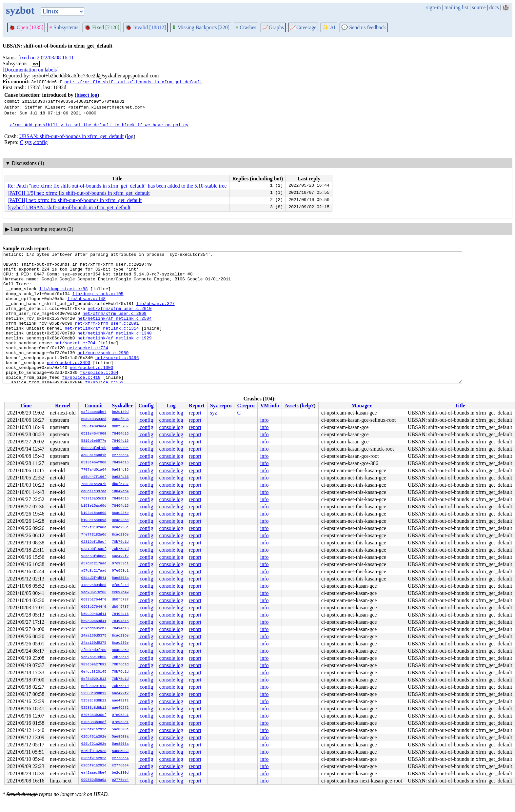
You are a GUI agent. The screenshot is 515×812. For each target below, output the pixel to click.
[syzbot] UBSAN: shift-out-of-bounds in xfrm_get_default (69, 207)
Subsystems (64, 27)
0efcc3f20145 (94, 672)
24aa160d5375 (94, 636)
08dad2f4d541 (94, 578)
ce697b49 (120, 593)
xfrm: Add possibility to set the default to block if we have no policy (99, 125)
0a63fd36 (120, 419)
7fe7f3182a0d (94, 528)
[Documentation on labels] (31, 70)
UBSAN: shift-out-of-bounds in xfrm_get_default (72, 136)
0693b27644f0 (94, 600)
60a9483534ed (94, 419)
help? (308, 406)
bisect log (87, 95)
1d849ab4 (120, 492)
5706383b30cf (94, 715)
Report (197, 406)
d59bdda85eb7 (94, 629)
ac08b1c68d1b (94, 456)
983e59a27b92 (94, 665)
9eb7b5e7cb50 (94, 658)
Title (460, 406)
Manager (362, 406)
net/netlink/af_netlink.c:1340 (114, 350)
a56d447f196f (94, 477)
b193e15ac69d (94, 506)
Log (171, 406)
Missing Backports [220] (201, 27)
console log (171, 413)
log (130, 136)
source (479, 7)
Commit (94, 406)
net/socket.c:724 (88, 367)
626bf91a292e (94, 730)
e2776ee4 (120, 456)
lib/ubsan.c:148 (86, 308)
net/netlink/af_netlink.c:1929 (114, 355)
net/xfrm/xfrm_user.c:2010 (119, 320)
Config (146, 406)
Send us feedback (364, 27)
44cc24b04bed (94, 585)
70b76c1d (120, 542)
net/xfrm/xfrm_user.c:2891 (107, 338)
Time (26, 406)
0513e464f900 (94, 434)
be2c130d (120, 412)
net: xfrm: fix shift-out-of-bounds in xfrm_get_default (133, 82)
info (265, 420)
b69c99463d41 (94, 614)
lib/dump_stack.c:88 (63, 296)
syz (28, 142)
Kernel (63, 406)
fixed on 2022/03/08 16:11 (46, 58)
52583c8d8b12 (94, 694)
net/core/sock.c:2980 (103, 373)
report (195, 413)
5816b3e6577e (94, 441)
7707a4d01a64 (94, 470)
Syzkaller (122, 406)
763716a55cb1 (94, 499)
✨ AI (329, 27)
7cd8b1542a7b (94, 484)
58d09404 (120, 448)
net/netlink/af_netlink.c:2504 (114, 332)
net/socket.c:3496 (117, 379)
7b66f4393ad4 (94, 427)
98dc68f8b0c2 (94, 557)
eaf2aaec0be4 (94, 412)
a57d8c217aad (94, 564)
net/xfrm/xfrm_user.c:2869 (115, 326)
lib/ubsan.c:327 (156, 314)
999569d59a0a (94, 780)
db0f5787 (120, 427)
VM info (270, 406)
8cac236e (120, 513)
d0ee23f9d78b (94, 448)
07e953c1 (120, 564)
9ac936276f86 (94, 593)
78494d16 (120, 434)
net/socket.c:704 (75, 361)
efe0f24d (120, 585)
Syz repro (221, 406)
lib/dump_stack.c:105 (98, 302)
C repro (246, 406)
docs (494, 7)
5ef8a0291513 (94, 679)
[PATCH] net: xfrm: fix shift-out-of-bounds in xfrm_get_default (75, 200)
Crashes (246, 27)
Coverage (303, 27)
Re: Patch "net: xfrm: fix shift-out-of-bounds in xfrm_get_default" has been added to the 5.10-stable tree (117, 186)
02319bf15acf (94, 542)
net (36, 64)
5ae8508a (120, 578)
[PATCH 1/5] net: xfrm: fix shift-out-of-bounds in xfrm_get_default (79, 193)
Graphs (273, 27)
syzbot (20, 10)
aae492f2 (120, 557)
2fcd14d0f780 (94, 650)
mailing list (456, 7)
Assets (292, 406)
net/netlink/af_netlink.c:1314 (102, 344)
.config (40, 142)
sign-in (433, 7)
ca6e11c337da (94, 492)
